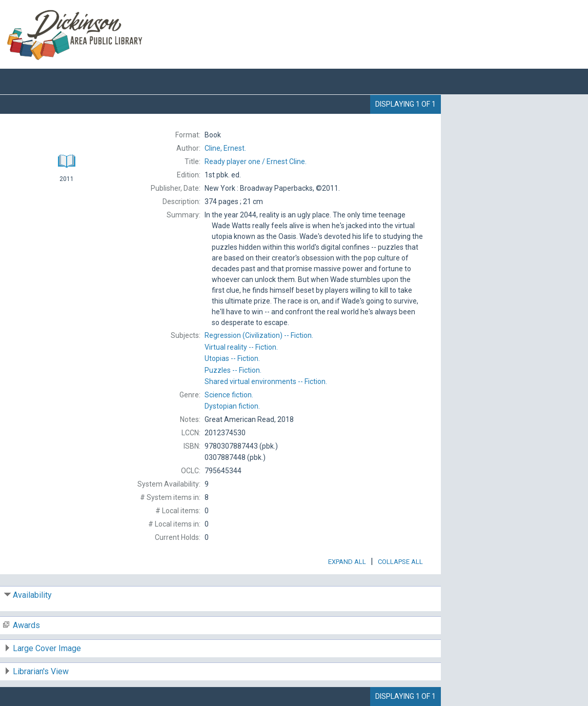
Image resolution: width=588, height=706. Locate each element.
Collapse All (400, 562)
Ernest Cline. (256, 162)
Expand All (347, 562)
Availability (32, 595)
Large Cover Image (47, 648)
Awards (26, 625)
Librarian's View (41, 671)
